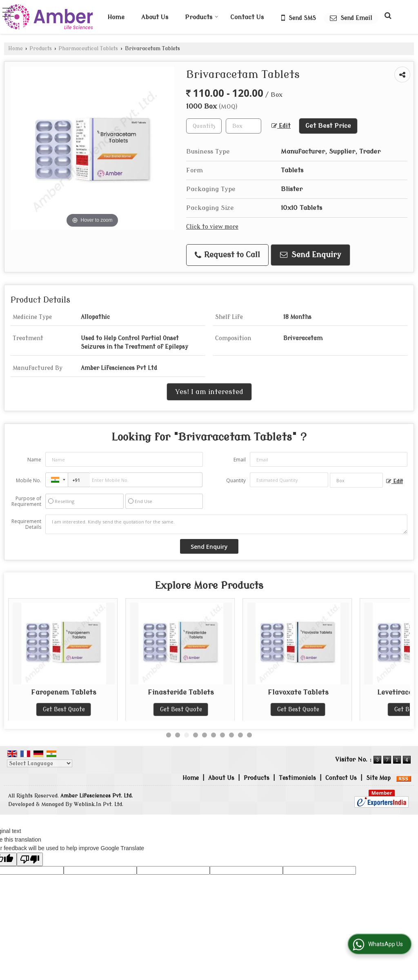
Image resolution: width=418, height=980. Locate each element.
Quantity (236, 480)
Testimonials (297, 778)
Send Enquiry (311, 255)
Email (240, 460)
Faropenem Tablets (181, 692)
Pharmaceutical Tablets (88, 49)
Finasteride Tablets (298, 692)
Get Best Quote (64, 709)
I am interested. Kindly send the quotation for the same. (226, 524)
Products (202, 17)
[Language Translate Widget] (40, 763)
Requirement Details (26, 524)
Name (34, 460)
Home (116, 17)
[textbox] (243, 126)
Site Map (378, 778)
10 (249, 735)
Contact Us (247, 17)
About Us (155, 17)
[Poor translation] (30, 859)
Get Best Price (328, 126)
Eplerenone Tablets (64, 692)
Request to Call (227, 255)
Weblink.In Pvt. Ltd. (99, 804)
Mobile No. (29, 480)
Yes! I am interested (209, 392)
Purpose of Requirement (26, 501)
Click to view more (212, 227)
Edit (281, 126)
